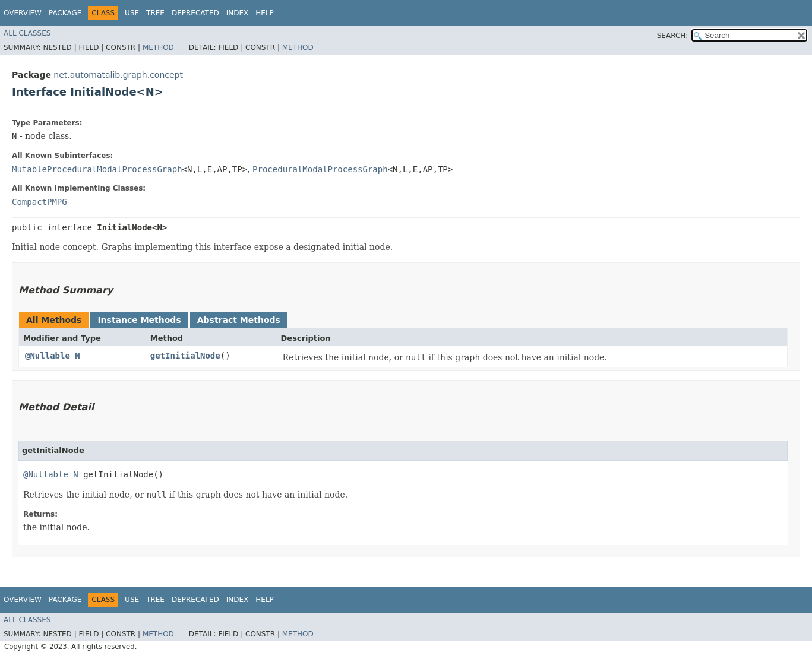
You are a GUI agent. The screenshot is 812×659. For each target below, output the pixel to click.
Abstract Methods (239, 320)
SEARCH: (673, 36)
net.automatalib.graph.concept (118, 75)
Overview (23, 13)
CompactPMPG (40, 202)
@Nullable (48, 356)
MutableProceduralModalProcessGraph (97, 169)
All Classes (27, 33)
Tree (155, 13)
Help (265, 13)
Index (238, 13)
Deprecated (195, 13)
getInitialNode (185, 356)
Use (132, 13)
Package (65, 13)
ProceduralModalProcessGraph (320, 169)
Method (158, 47)
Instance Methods (139, 320)
